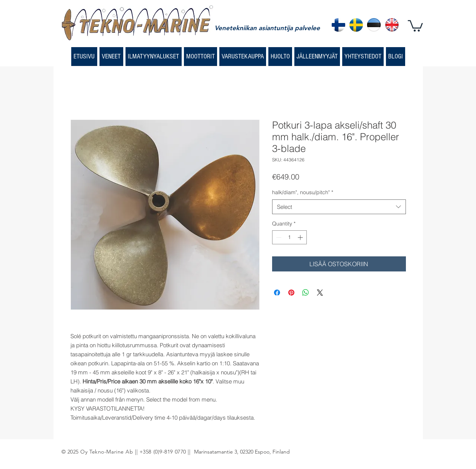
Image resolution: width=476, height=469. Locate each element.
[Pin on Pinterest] (291, 293)
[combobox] (339, 207)
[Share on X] (320, 293)
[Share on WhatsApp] (306, 293)
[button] (415, 25)
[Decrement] (278, 237)
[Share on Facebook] (277, 293)
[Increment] (301, 237)
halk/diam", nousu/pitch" (303, 192)
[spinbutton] (289, 237)
